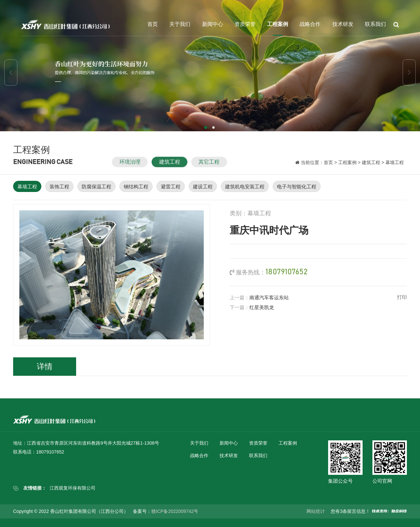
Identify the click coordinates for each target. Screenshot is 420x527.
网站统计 (316, 511)
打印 (402, 297)
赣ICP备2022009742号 (175, 511)
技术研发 (343, 24)
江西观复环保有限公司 (73, 488)
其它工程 (209, 166)
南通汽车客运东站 (269, 297)
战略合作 (310, 24)
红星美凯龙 (262, 307)
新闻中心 (213, 24)
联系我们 (375, 24)
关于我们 (180, 24)
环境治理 (130, 166)
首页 (153, 24)
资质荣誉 (245, 24)
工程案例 (278, 24)
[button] (206, 128)
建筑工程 (170, 166)
